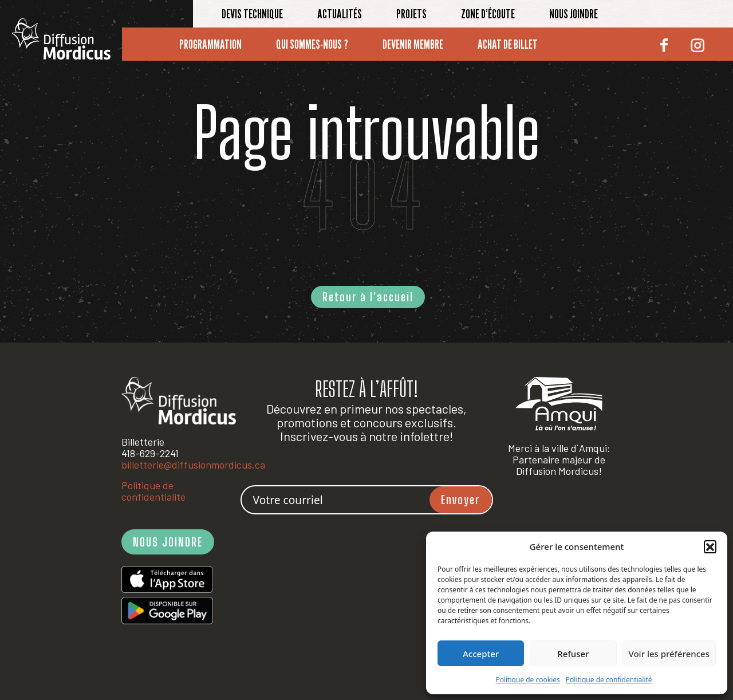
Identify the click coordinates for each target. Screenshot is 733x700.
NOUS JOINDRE (168, 542)
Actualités (340, 14)
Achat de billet (508, 44)
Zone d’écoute (488, 14)
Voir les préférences (669, 654)
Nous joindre (574, 14)
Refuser (573, 654)
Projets (411, 14)
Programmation (210, 44)
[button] (710, 546)
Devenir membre (413, 44)
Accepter (481, 654)
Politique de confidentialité (609, 680)
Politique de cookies (527, 680)
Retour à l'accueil (368, 297)
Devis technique (252, 14)
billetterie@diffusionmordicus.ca (193, 465)
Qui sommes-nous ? (312, 44)
